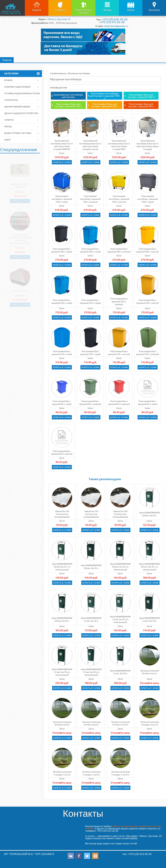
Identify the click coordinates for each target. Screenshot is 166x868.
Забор (131, 10)
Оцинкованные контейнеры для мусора (68, 96)
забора (116, 826)
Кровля (37, 10)
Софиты (60, 10)
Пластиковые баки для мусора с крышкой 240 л (68, 105)
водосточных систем (150, 826)
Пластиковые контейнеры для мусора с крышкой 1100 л (105, 96)
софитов (90, 829)
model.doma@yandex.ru (116, 26)
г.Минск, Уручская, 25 (59, 19)
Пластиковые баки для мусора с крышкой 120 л (105, 105)
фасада (134, 826)
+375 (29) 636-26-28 (114, 19)
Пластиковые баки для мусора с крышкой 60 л (141, 105)
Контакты (154, 10)
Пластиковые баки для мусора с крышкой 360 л (141, 96)
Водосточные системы (84, 11)
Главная (7, 60)
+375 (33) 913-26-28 (112, 22)
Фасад (107, 10)
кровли (125, 826)
